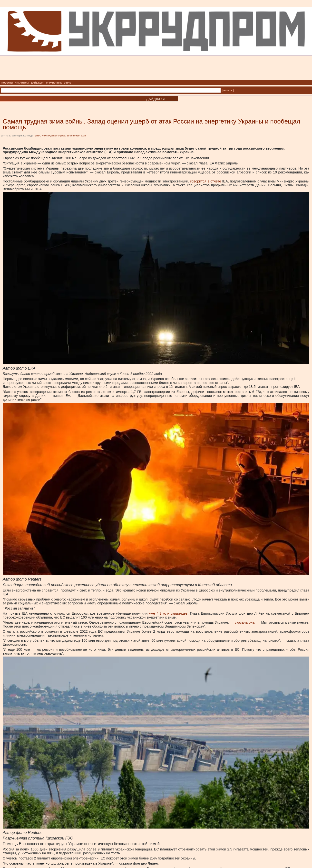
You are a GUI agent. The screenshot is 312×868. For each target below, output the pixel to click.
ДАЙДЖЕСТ (37, 83)
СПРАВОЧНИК (54, 83)
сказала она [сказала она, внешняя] (245, 622)
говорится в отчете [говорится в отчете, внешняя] (206, 181)
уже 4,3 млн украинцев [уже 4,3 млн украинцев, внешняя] (168, 613)
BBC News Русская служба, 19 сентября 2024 (61, 136)
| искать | (228, 90)
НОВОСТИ (7, 83)
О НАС (68, 83)
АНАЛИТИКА (22, 83)
